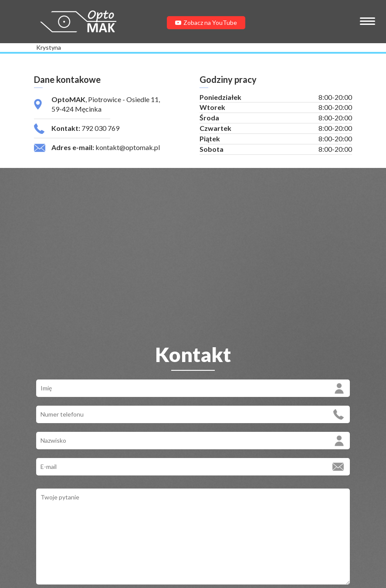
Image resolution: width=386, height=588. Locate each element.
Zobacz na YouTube (206, 22)
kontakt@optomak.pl (128, 147)
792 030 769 (100, 128)
